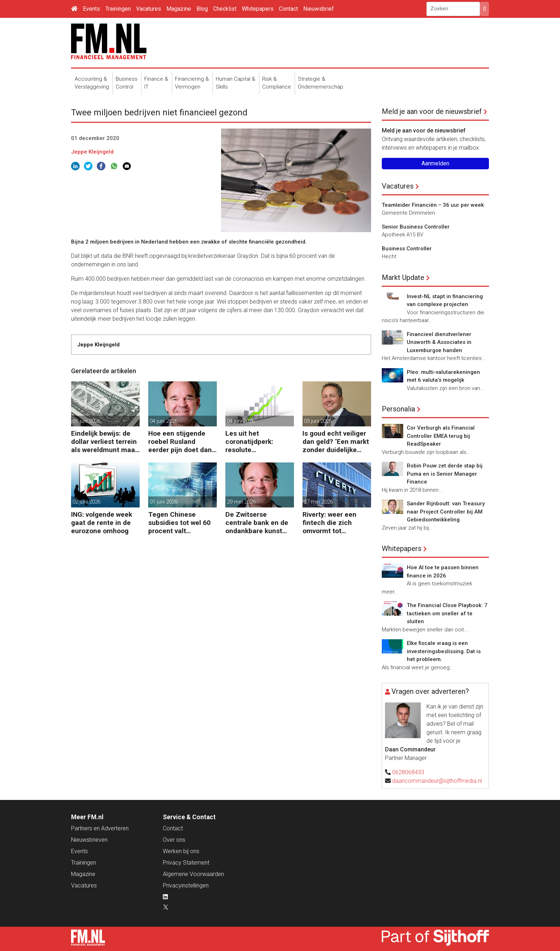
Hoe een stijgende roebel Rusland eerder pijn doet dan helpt (180, 442)
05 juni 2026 (86, 421)
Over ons (174, 840)
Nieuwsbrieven (89, 840)
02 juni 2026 (86, 502)
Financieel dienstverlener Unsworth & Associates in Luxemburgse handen (439, 342)
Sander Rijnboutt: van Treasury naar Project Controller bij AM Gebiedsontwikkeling (446, 512)
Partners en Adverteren (100, 828)
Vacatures (149, 9)
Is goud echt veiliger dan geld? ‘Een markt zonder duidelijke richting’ (336, 442)
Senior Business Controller (416, 227)
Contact (288, 9)
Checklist (225, 9)
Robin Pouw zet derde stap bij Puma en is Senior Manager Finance (445, 474)
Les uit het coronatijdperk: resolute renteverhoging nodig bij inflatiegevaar (259, 442)
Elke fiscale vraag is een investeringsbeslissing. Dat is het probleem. (444, 651)
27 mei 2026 (318, 502)
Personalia (398, 409)
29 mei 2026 (241, 502)
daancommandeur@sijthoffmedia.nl (437, 781)
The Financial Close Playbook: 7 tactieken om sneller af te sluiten (447, 613)
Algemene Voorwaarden (193, 874)
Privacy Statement (186, 863)
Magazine (179, 9)
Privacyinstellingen (186, 885)
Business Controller (407, 249)
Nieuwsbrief (319, 9)
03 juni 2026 (318, 421)
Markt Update (403, 277)
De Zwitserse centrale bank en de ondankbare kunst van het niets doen (257, 523)
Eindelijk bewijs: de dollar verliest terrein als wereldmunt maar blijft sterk (104, 442)
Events (91, 9)
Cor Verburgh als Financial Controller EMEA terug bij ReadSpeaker (441, 436)
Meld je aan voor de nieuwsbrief (432, 111)
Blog (202, 9)
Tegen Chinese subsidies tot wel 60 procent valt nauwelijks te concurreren (179, 523)
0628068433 (408, 772)
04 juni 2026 (164, 421)
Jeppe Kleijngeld (92, 152)
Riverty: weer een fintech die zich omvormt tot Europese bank (329, 523)
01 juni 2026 (164, 502)
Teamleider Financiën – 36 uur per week (433, 205)
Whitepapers (258, 9)
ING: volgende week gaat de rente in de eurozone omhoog (102, 523)
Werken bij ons (181, 851)
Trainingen (118, 9)
